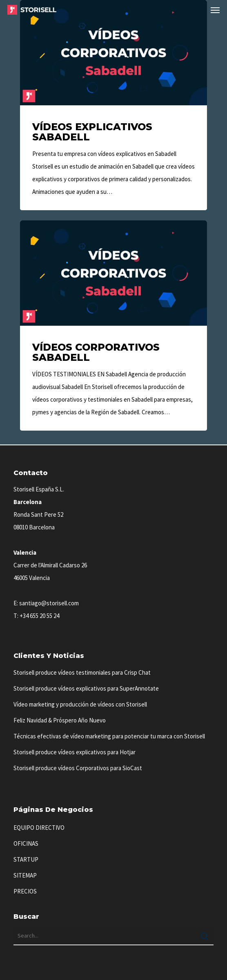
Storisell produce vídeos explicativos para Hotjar (75, 752)
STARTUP (26, 859)
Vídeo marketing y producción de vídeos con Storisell (80, 704)
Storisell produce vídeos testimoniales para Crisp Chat (82, 672)
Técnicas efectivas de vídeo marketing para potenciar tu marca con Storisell (109, 736)
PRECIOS (25, 891)
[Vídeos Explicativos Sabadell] (113, 105)
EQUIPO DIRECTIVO (39, 828)
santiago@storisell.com (49, 603)
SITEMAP (25, 875)
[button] (215, 10)
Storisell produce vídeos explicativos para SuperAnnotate (86, 688)
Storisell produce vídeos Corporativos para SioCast (78, 768)
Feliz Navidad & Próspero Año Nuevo (60, 720)
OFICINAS (26, 843)
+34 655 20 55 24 (39, 616)
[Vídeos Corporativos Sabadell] (113, 326)
